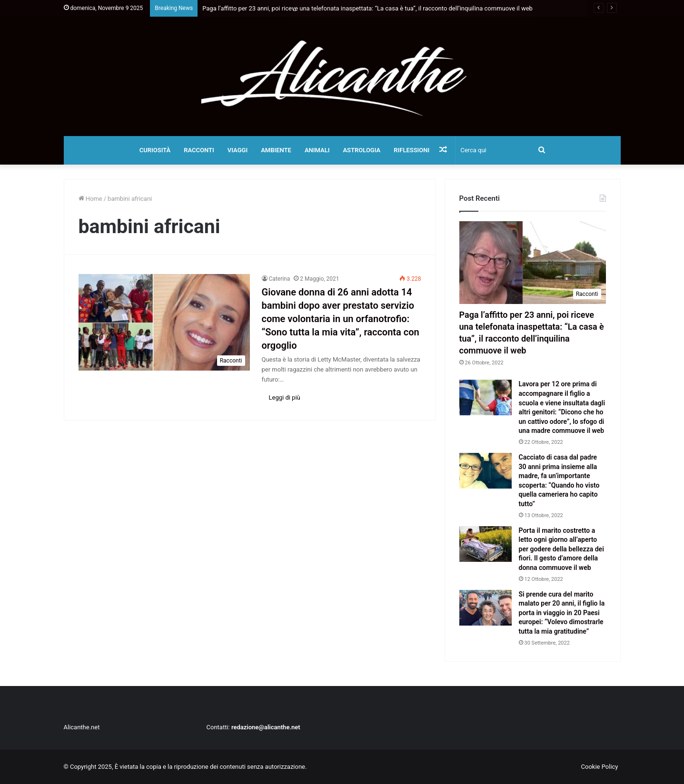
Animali (317, 150)
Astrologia (362, 150)
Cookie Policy (600, 767)
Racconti (199, 150)
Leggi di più (285, 397)
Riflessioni (411, 150)
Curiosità (155, 150)
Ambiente (276, 150)
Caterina (280, 279)
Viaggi (238, 150)
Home (90, 199)
